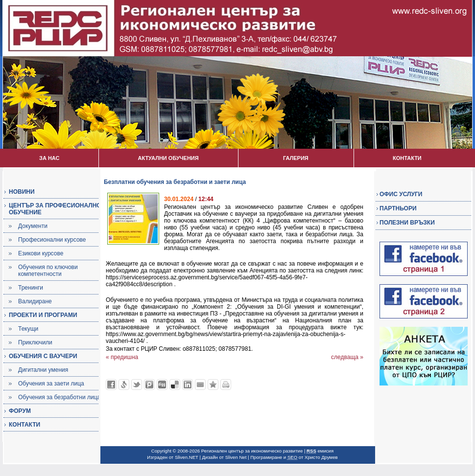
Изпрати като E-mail (200, 385)
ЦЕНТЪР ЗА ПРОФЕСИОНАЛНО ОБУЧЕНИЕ (55, 209)
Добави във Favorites (213, 385)
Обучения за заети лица (51, 384)
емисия (320, 451)
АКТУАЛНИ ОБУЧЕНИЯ (168, 158)
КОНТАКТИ (407, 158)
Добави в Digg (162, 385)
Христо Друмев (321, 457)
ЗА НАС (49, 158)
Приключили (35, 342)
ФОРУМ (20, 411)
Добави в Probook (149, 385)
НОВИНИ (22, 192)
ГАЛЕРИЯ (296, 158)
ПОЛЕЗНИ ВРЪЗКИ (407, 223)
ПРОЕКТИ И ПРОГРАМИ (43, 315)
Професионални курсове (52, 240)
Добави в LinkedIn (188, 385)
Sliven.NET (187, 457)
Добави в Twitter (137, 385)
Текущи (28, 329)
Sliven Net (236, 457)
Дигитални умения (43, 370)
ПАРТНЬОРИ (398, 208)
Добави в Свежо (124, 385)
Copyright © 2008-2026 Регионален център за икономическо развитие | (229, 451)
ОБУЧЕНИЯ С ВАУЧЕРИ (43, 356)
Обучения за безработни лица (59, 397)
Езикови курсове (41, 253)
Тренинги (31, 288)
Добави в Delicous (175, 385)
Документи (33, 226)
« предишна (122, 357)
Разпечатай (226, 385)
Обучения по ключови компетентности (48, 271)
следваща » (347, 357)
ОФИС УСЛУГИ (401, 194)
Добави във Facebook (111, 385)
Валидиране (35, 301)
